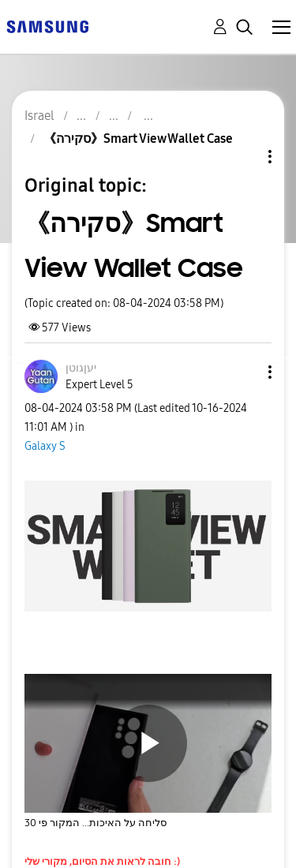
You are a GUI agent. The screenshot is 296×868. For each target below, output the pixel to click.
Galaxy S (45, 446)
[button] (244, 372)
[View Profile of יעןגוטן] (81, 368)
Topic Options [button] (243, 157)
